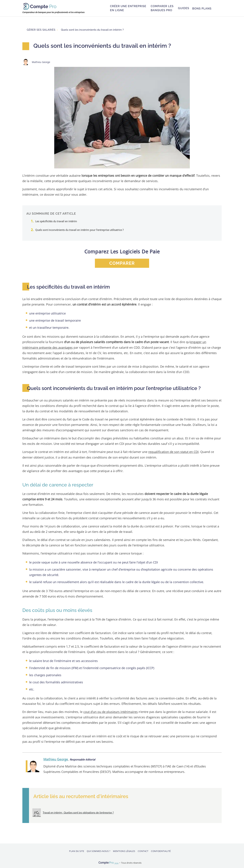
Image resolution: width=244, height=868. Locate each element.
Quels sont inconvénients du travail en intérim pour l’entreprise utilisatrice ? (79, 230)
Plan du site (77, 851)
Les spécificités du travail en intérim (56, 221)
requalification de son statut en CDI (173, 452)
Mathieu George (56, 759)
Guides (184, 8)
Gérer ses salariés (41, 30)
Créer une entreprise (128, 8)
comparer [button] (122, 263)
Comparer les (162, 8)
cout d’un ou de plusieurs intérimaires (111, 712)
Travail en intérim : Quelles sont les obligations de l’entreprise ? (78, 812)
